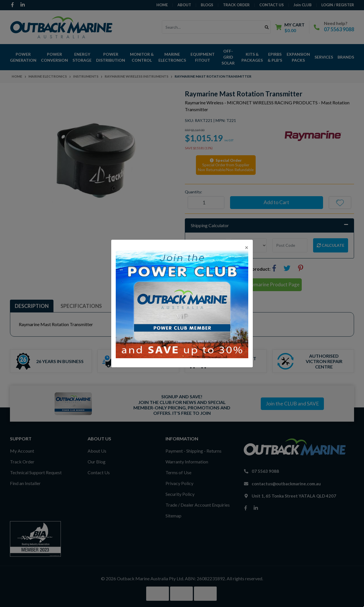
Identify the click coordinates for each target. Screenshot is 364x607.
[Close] (247, 247)
